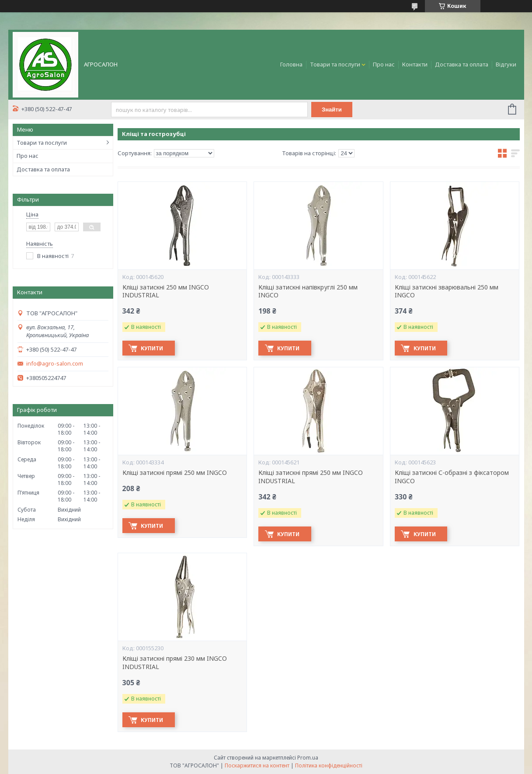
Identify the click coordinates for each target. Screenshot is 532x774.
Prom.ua (308, 758)
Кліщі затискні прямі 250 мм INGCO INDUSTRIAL (311, 477)
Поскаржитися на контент (257, 765)
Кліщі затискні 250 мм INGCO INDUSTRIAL (166, 291)
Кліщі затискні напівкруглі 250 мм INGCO (308, 291)
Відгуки (506, 64)
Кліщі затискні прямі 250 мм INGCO (175, 473)
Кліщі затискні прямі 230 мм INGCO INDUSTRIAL (175, 663)
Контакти (415, 64)
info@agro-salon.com (55, 364)
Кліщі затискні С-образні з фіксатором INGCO (452, 477)
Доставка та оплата (462, 64)
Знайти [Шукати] (332, 110)
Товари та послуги (335, 64)
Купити (153, 348)
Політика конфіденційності (329, 765)
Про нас (384, 64)
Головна (291, 64)
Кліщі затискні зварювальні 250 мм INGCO (447, 291)
